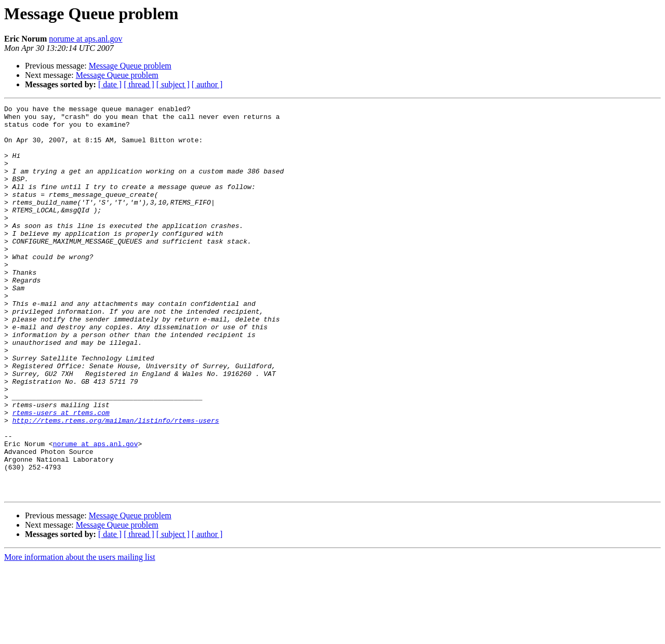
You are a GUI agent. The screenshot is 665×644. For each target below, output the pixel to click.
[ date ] (110, 84)
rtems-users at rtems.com (61, 475)
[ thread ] (139, 84)
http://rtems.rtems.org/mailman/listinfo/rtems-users (116, 484)
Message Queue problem (130, 66)
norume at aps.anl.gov (85, 39)
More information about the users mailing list (80, 635)
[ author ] (207, 84)
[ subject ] (173, 84)
